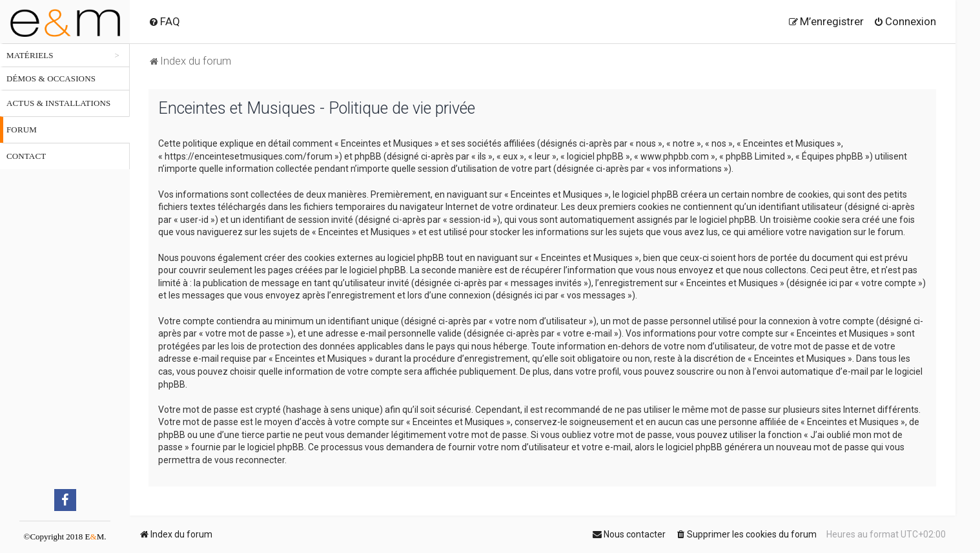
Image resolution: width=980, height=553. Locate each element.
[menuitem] (164, 21)
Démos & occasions (51, 78)
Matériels (30, 55)
